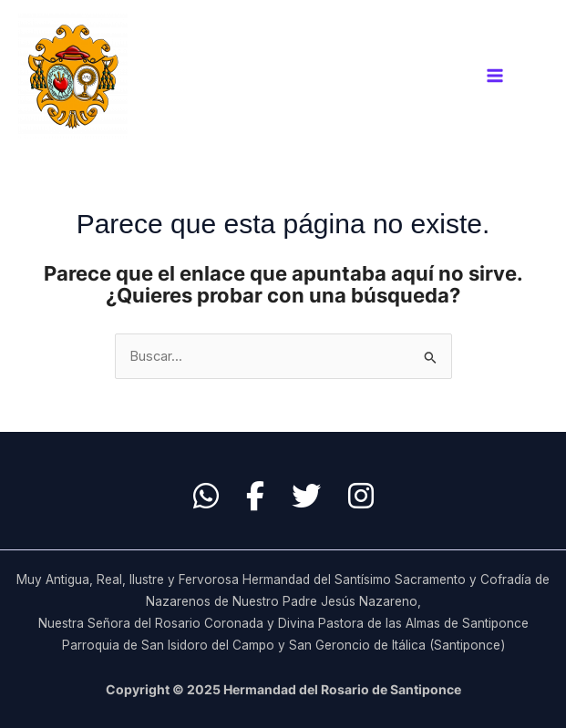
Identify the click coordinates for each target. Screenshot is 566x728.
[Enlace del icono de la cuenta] (540, 76)
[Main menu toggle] (495, 76)
